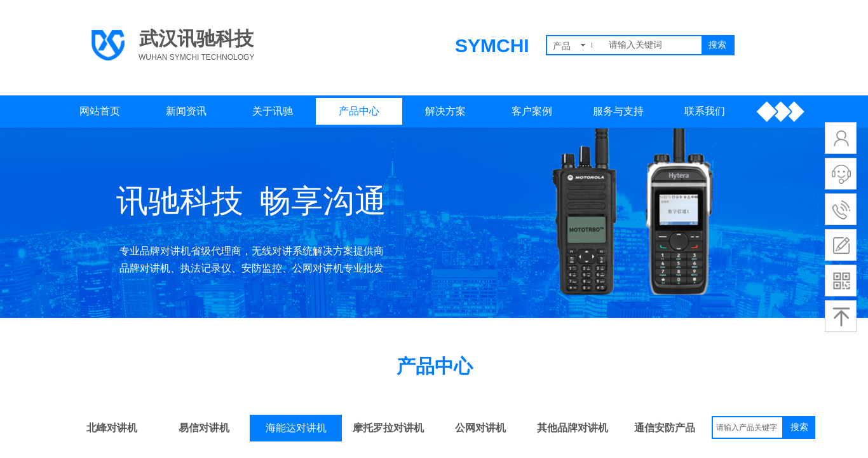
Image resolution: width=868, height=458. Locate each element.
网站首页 (100, 111)
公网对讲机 (480, 428)
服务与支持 (618, 111)
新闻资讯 (186, 111)
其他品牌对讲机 (573, 428)
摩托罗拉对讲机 (388, 428)
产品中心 (359, 111)
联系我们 (705, 111)
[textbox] (653, 45)
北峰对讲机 (112, 428)
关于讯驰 (273, 111)
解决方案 (445, 111)
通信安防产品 (665, 428)
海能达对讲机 (296, 428)
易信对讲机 (204, 428)
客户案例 (532, 111)
